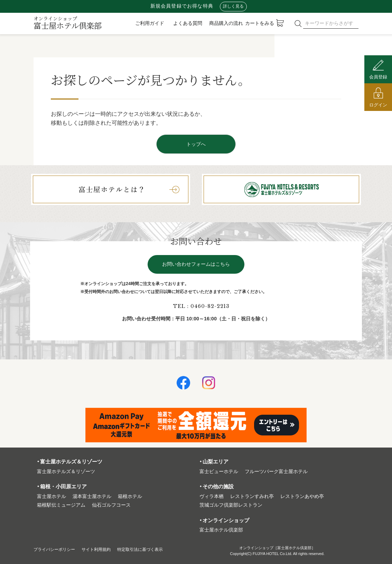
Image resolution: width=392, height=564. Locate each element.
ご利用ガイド (150, 23)
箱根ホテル (130, 496)
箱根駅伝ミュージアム (61, 505)
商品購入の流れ (226, 23)
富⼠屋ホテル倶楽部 (221, 530)
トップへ (196, 144)
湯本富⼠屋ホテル (92, 496)
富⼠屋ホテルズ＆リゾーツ (66, 472)
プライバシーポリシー (58, 549)
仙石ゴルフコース (111, 505)
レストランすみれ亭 (252, 496)
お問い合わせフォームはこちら (196, 264)
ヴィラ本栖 (212, 496)
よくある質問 (188, 23)
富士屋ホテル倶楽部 (68, 23)
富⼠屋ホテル (52, 496)
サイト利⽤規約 (105, 549)
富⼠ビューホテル (219, 472)
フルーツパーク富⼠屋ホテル (276, 472)
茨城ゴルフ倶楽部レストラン (231, 505)
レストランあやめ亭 (302, 496)
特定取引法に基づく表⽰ (156, 549)
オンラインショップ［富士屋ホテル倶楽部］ (277, 548)
